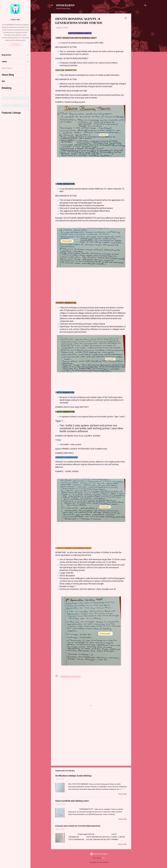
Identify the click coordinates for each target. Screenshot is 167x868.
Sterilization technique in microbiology (74, 776)
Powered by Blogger (99, 854)
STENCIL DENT (15, 20)
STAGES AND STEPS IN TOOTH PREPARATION (78, 826)
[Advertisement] (140, 46)
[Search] (145, 6)
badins (104, 858)
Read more (123, 794)
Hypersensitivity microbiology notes (72, 801)
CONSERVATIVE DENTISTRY (70, 677)
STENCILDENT (65, 5)
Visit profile (15, 45)
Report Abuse (7, 68)
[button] (126, 18)
